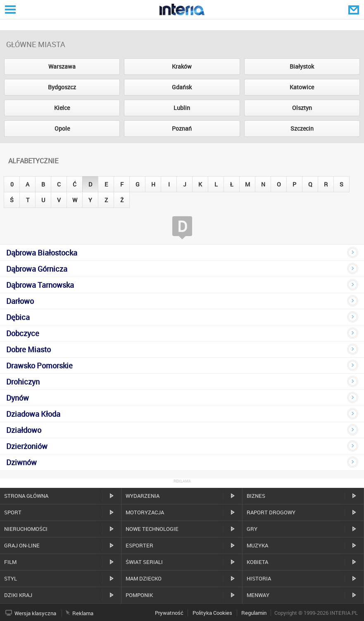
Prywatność (169, 613)
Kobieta (257, 562)
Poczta (354, 10)
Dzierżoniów (27, 446)
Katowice (302, 87)
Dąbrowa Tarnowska (40, 285)
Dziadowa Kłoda (33, 414)
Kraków (182, 66)
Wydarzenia (143, 496)
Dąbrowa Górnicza (37, 269)
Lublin (182, 108)
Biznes (256, 496)
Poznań (182, 128)
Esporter (139, 545)
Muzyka (257, 545)
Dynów (18, 398)
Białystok (302, 66)
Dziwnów (21, 462)
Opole (62, 128)
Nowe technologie (152, 529)
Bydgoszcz (62, 87)
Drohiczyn (23, 382)
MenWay (258, 595)
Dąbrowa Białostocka (42, 253)
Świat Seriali (144, 562)
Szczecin (302, 128)
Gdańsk (182, 87)
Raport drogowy (271, 512)
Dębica (18, 317)
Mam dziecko (144, 578)
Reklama (83, 613)
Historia (259, 578)
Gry (252, 529)
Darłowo (20, 301)
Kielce (62, 108)
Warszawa (62, 66)
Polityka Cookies (212, 613)
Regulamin (254, 613)
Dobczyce (23, 333)
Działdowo (24, 430)
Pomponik (139, 595)
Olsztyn (302, 108)
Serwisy (10, 9)
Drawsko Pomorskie (39, 365)
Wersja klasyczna (35, 613)
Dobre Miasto (29, 349)
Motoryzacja (145, 512)
